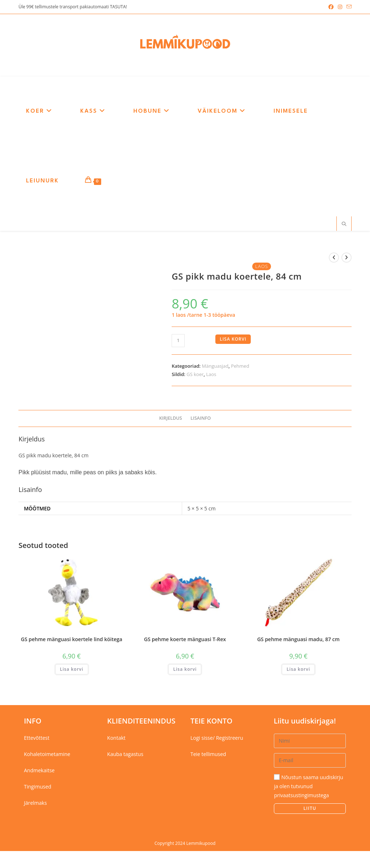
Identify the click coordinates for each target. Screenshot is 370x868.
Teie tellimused (208, 755)
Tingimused (38, 788)
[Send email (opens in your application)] (348, 7)
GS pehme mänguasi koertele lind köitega (72, 640)
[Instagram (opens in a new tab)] (340, 7)
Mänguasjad (215, 367)
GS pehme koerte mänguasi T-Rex (185, 640)
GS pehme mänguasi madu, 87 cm (298, 640)
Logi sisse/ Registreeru (217, 739)
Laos (211, 375)
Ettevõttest (37, 739)
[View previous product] (334, 259)
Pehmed (240, 367)
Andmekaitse (39, 771)
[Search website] (344, 225)
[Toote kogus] (178, 341)
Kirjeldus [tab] (170, 419)
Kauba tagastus (125, 755)
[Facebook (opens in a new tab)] (331, 7)
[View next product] (347, 259)
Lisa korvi (233, 340)
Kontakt (117, 739)
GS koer (195, 375)
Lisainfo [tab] (201, 419)
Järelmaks (35, 804)
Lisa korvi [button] (72, 670)
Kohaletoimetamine (47, 755)
